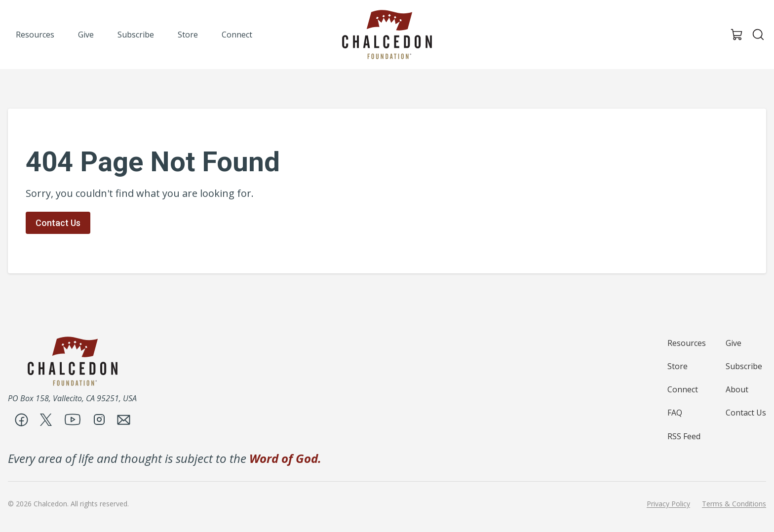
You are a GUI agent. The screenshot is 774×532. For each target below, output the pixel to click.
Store (677, 366)
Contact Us (58, 223)
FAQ (675, 413)
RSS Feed (684, 436)
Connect (683, 389)
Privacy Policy (668, 504)
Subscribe (744, 366)
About (737, 389)
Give (734, 343)
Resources (687, 343)
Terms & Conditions (734, 504)
